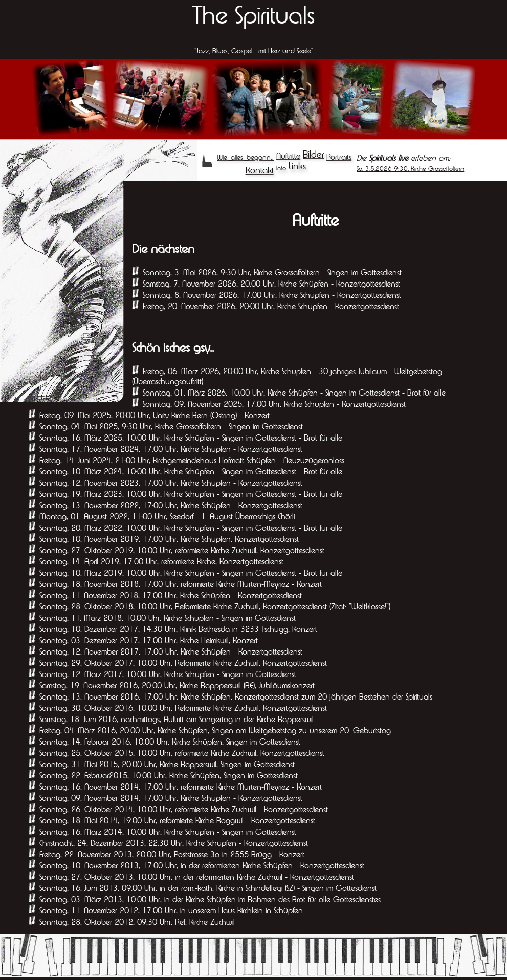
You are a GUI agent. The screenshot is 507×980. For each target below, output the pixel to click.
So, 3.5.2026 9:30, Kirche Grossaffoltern (410, 169)
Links (297, 166)
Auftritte (288, 156)
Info (281, 168)
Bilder (313, 154)
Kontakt (260, 170)
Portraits (339, 157)
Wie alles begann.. (245, 157)
